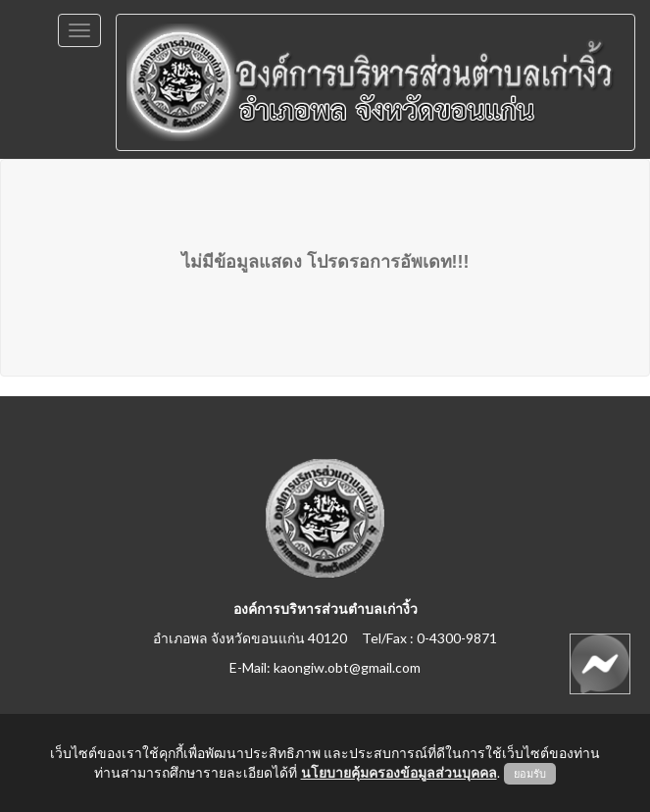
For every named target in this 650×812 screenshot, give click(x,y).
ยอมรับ (530, 774)
